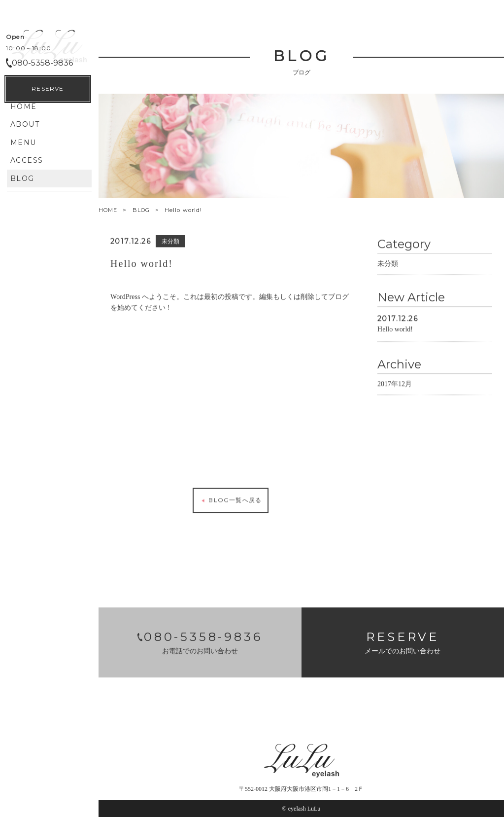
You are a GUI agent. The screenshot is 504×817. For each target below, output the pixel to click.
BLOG (141, 210)
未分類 (388, 262)
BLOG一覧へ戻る (231, 499)
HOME (108, 210)
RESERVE (48, 793)
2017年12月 (395, 382)
